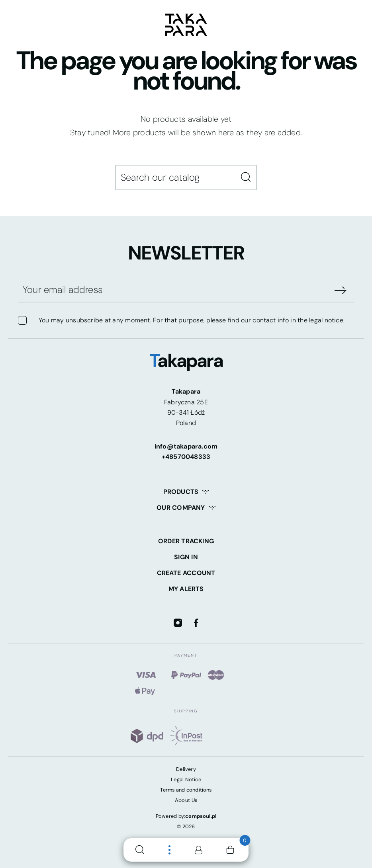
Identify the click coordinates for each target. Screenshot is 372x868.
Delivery (186, 769)
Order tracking (186, 541)
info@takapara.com (186, 446)
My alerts (186, 589)
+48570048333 (186, 457)
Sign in (186, 557)
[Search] (186, 178)
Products (181, 492)
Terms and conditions (186, 790)
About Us (186, 800)
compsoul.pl (201, 816)
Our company (181, 508)
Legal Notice (186, 779)
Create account (186, 573)
